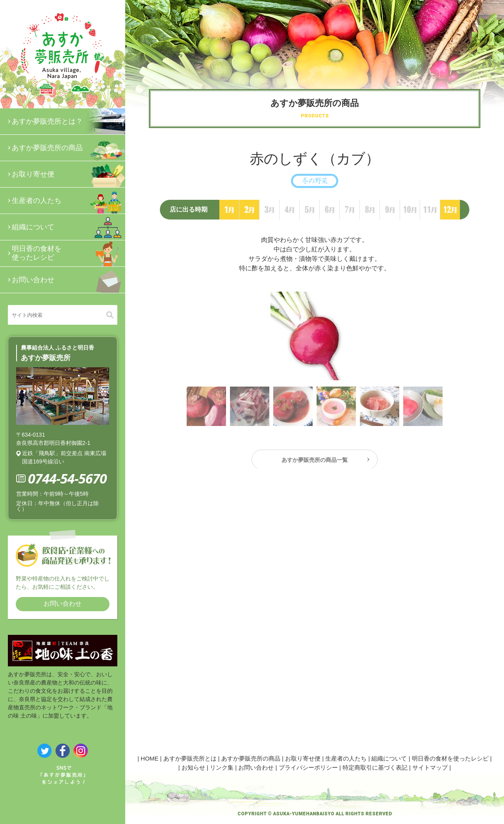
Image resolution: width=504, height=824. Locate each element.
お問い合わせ (69, 280)
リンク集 (222, 767)
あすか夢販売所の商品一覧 (315, 462)
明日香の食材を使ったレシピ (69, 253)
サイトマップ (430, 767)
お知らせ (193, 767)
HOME (149, 758)
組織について (69, 227)
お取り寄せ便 (69, 174)
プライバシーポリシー (308, 767)
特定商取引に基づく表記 (375, 767)
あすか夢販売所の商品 (69, 148)
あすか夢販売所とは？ (69, 121)
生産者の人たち (69, 201)
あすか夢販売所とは (190, 758)
